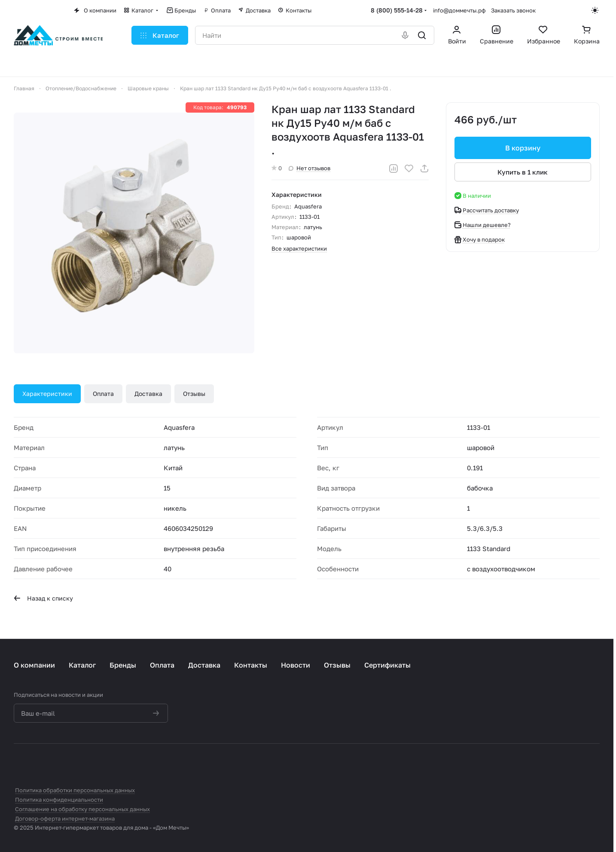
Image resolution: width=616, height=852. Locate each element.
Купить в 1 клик (523, 172)
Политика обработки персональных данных (75, 790)
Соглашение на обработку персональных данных (82, 809)
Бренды (123, 665)
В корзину (523, 148)
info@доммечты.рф (459, 10)
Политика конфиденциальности (59, 800)
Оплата (103, 394)
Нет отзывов (310, 168)
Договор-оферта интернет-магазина (65, 818)
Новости (296, 665)
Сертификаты (387, 665)
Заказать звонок (513, 10)
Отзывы (194, 394)
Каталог (82, 665)
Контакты (251, 665)
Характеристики (47, 394)
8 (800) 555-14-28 (397, 10)
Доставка (148, 394)
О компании (34, 665)
